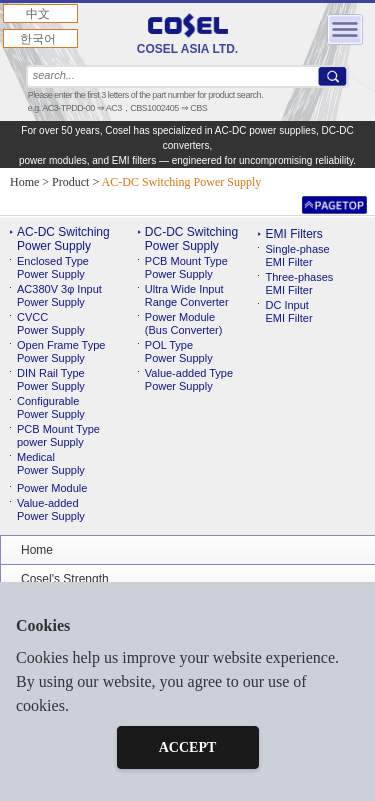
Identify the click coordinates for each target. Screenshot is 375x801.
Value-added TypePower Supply (189, 379)
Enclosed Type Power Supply (53, 267)
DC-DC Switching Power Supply (191, 239)
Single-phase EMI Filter (297, 255)
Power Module (52, 488)
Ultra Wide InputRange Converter (187, 295)
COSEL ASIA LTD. (187, 34)
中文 (38, 14)
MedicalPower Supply (51, 463)
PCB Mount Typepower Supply (58, 435)
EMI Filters (293, 234)
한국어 (38, 39)
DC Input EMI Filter (288, 311)
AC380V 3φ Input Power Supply (59, 295)
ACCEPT (188, 747)
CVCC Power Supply (51, 323)
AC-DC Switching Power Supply (63, 239)
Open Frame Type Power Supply (61, 351)
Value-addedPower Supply (51, 509)
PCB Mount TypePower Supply (186, 267)
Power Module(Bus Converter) (184, 323)
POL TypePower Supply (179, 351)
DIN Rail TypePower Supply (51, 379)
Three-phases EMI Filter (299, 283)
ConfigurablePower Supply (51, 407)
